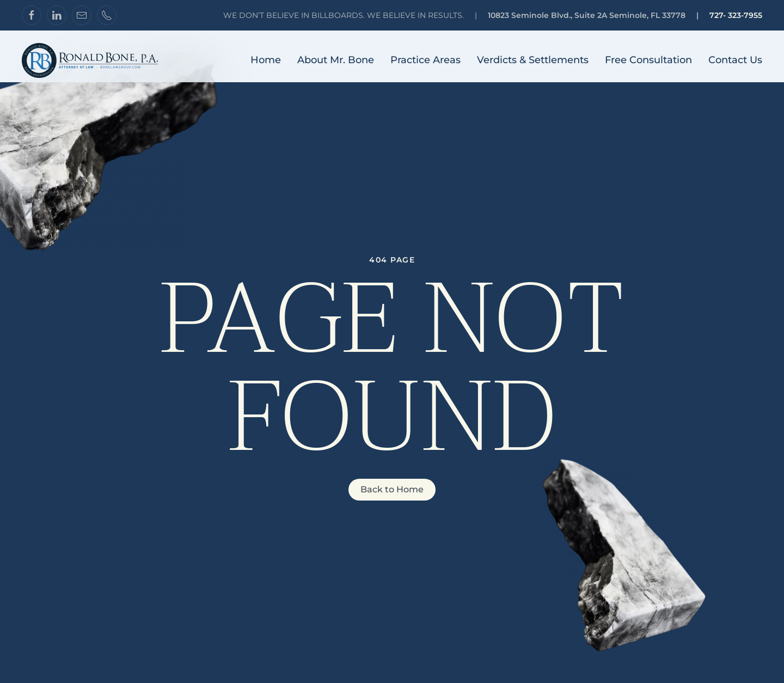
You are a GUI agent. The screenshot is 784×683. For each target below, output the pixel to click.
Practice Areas (425, 60)
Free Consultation (648, 60)
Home (266, 60)
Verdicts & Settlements (533, 60)
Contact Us (735, 60)
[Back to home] (90, 60)
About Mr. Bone (336, 60)
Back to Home (392, 489)
